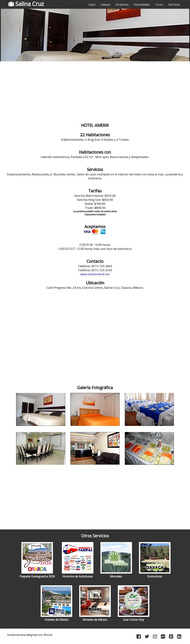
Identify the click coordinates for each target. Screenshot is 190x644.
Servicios (174, 5)
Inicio (92, 5)
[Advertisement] (95, 90)
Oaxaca (106, 5)
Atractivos (122, 5)
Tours (159, 5)
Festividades (142, 5)
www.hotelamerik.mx (95, 274)
